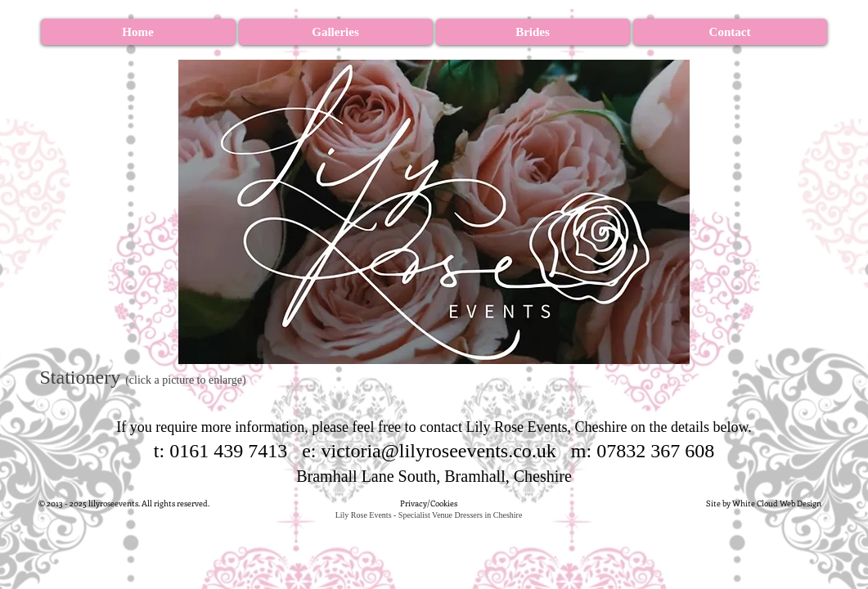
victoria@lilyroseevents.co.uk (438, 451)
